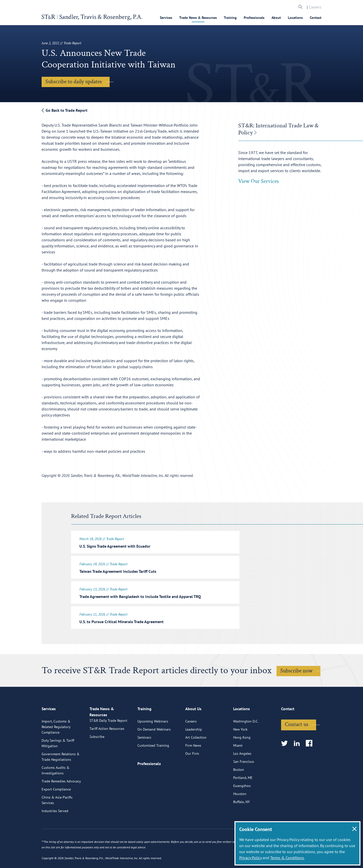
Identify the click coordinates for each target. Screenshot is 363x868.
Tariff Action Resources (107, 753)
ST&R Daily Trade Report (108, 745)
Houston (240, 813)
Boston (239, 789)
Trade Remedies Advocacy (61, 800)
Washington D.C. (246, 740)
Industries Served (55, 830)
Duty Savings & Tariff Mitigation (58, 762)
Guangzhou (242, 805)
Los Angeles (242, 773)
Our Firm (192, 773)
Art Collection (196, 757)
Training (230, 18)
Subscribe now (296, 668)
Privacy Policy (250, 858)
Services (166, 18)
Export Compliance (56, 808)
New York (240, 748)
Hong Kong (242, 757)
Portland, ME (243, 797)
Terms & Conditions (287, 858)
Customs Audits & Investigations (55, 789)
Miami (238, 765)
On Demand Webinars (154, 748)
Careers (315, 7)
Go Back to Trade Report (65, 110)
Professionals (254, 18)
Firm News (193, 765)
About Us (193, 730)
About (276, 18)
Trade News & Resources (198, 18)
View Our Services (259, 181)
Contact (316, 18)
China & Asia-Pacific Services (57, 819)
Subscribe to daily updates (74, 82)
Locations (295, 18)
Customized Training (153, 765)
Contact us (297, 744)
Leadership (194, 748)
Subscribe (97, 762)
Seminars (144, 757)
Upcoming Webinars (153, 740)
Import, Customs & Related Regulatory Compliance (56, 746)
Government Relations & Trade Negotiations (60, 776)
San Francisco (244, 781)
